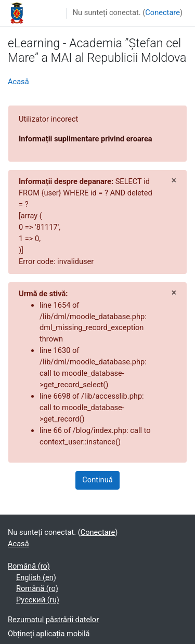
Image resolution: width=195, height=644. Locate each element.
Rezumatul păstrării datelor (53, 620)
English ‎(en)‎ (36, 577)
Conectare (162, 12)
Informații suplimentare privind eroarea (86, 139)
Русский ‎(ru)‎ (38, 600)
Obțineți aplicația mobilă (49, 634)
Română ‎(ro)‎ (29, 566)
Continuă (97, 480)
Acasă (18, 82)
